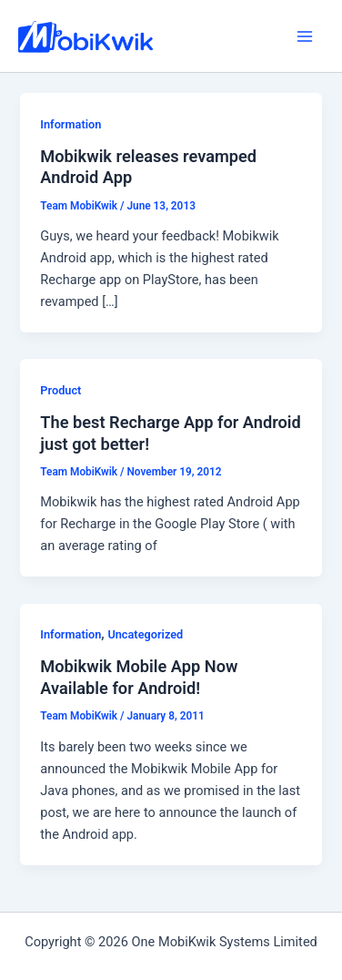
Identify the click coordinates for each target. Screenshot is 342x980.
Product (60, 390)
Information (70, 124)
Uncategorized (145, 634)
